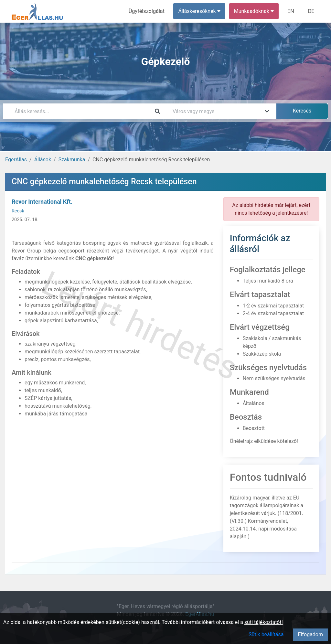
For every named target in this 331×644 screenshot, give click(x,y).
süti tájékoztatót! (264, 622)
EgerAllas (16, 160)
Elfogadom (310, 634)
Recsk (18, 211)
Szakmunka (72, 160)
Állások (43, 160)
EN (291, 11)
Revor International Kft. (42, 202)
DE (311, 11)
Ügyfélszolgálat (148, 11)
